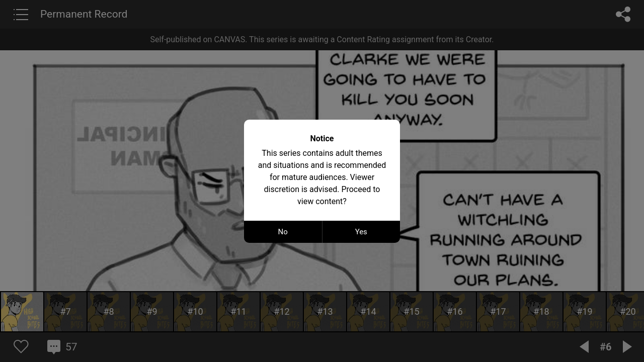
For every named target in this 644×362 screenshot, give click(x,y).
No (283, 232)
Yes (361, 232)
